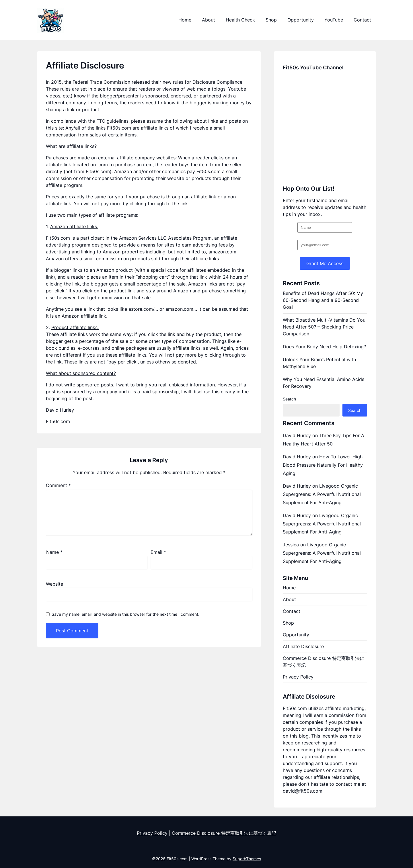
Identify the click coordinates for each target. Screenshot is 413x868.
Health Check (240, 20)
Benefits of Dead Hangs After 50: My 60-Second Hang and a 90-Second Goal (323, 300)
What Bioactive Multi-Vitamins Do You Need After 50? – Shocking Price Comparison (324, 327)
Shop (271, 20)
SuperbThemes (247, 859)
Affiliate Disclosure (303, 646)
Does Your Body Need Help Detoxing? (324, 347)
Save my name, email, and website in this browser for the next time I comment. (125, 614)
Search (289, 399)
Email (158, 552)
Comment (58, 485)
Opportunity (301, 20)
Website (54, 584)
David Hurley (297, 435)
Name (54, 552)
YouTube (334, 20)
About (209, 20)
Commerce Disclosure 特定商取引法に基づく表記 (324, 662)
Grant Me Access (325, 263)
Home (185, 20)
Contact (362, 20)
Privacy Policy (298, 677)
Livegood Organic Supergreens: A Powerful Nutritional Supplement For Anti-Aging (322, 494)
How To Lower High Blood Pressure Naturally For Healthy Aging (323, 465)
